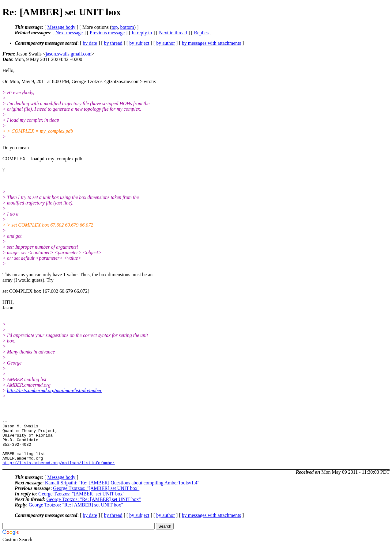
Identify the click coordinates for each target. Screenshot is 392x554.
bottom (127, 27)
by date (90, 43)
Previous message (107, 33)
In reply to (142, 33)
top (115, 27)
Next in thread (173, 33)
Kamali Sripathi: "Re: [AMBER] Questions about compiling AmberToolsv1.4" (122, 492)
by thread (113, 43)
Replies (201, 33)
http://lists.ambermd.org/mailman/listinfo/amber (55, 390)
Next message (69, 33)
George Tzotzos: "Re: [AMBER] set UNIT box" (94, 508)
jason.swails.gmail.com (69, 54)
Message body (61, 27)
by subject (139, 43)
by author (166, 43)
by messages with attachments (211, 43)
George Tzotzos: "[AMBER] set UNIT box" (96, 497)
